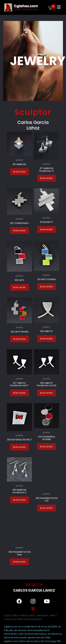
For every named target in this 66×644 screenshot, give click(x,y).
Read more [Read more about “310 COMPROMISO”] (19, 231)
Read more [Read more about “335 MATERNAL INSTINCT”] (19, 447)
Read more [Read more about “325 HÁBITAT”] (47, 339)
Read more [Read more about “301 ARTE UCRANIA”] (47, 287)
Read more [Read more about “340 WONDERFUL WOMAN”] (47, 447)
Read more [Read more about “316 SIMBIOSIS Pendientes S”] (19, 501)
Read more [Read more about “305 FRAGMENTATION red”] (47, 501)
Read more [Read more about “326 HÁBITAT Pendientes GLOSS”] (47, 393)
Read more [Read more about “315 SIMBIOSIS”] (19, 172)
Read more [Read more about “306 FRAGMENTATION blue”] (19, 555)
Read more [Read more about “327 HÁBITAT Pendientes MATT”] (19, 393)
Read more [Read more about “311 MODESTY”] (47, 230)
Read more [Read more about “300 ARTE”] (19, 287)
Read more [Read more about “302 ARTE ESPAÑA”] (19, 339)
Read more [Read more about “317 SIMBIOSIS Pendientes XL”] (47, 178)
